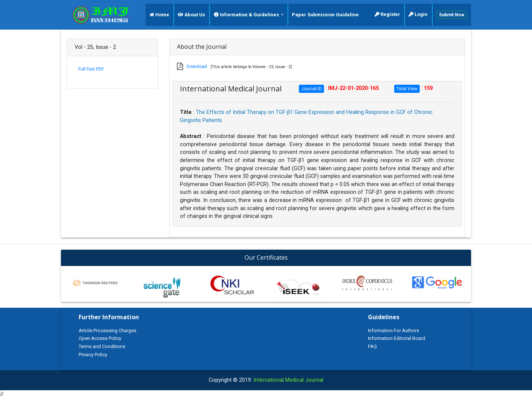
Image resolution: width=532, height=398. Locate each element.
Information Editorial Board (397, 338)
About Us (191, 15)
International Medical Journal (288, 380)
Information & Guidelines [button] (247, 15)
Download (197, 67)
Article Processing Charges (108, 330)
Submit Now (452, 15)
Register (387, 14)
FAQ (372, 346)
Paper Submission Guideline (325, 15)
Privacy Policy (93, 355)
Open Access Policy (100, 338)
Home (159, 15)
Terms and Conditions (102, 346)
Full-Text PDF (91, 69)
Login (418, 14)
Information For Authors (393, 330)
